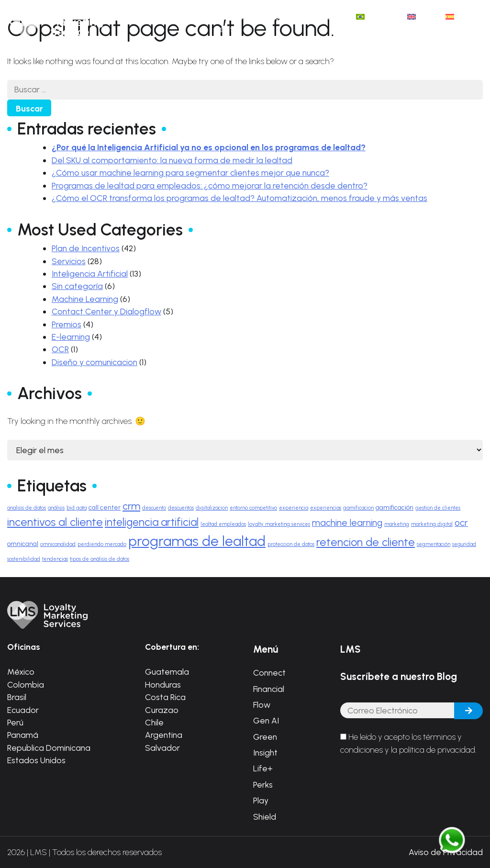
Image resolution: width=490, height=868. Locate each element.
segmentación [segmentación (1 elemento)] (434, 544)
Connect (269, 673)
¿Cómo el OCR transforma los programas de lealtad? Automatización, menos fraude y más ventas (239, 198)
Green (265, 737)
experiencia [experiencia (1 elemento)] (294, 508)
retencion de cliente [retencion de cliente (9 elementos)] (366, 542)
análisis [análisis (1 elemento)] (56, 508)
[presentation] (413, 787)
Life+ (263, 768)
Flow (262, 705)
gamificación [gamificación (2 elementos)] (395, 507)
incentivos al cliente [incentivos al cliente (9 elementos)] (55, 522)
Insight (265, 752)
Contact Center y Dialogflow (106, 311)
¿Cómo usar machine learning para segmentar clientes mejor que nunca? (190, 172)
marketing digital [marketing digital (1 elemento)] (432, 524)
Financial (269, 689)
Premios (67, 324)
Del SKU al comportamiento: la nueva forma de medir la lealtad (172, 160)
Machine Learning (85, 299)
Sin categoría (77, 286)
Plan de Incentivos (86, 248)
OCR (60, 349)
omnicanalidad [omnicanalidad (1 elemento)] (58, 544)
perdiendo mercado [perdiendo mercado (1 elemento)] (102, 544)
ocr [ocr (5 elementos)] (461, 523)
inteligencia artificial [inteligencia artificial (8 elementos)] (152, 522)
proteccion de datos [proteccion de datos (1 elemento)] (291, 544)
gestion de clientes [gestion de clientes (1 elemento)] (438, 508)
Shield (265, 817)
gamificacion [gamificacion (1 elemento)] (358, 508)
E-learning (71, 337)
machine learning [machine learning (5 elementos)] (347, 523)
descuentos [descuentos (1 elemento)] (181, 508)
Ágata (196, 17)
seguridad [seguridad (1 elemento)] (464, 544)
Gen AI (266, 720)
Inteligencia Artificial (90, 273)
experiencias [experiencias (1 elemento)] (326, 508)
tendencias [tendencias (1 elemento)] (55, 559)
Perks (263, 785)
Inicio (164, 17)
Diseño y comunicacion (95, 362)
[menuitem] (376, 17)
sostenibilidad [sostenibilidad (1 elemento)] (24, 559)
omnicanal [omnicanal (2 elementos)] (23, 544)
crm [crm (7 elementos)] (131, 506)
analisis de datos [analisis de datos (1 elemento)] (27, 508)
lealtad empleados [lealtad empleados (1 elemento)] (223, 524)
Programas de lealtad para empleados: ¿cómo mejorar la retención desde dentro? (210, 185)
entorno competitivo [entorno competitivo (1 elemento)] (253, 508)
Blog (276, 17)
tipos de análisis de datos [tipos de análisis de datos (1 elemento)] (100, 559)
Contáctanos (320, 17)
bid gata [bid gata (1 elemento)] (77, 508)
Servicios (69, 261)
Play (261, 800)
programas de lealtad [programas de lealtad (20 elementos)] (197, 541)
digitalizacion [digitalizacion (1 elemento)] (212, 508)
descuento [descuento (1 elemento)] (154, 508)
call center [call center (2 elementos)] (105, 507)
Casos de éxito (237, 23)
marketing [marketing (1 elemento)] (397, 524)
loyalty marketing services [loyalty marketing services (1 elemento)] (279, 524)
